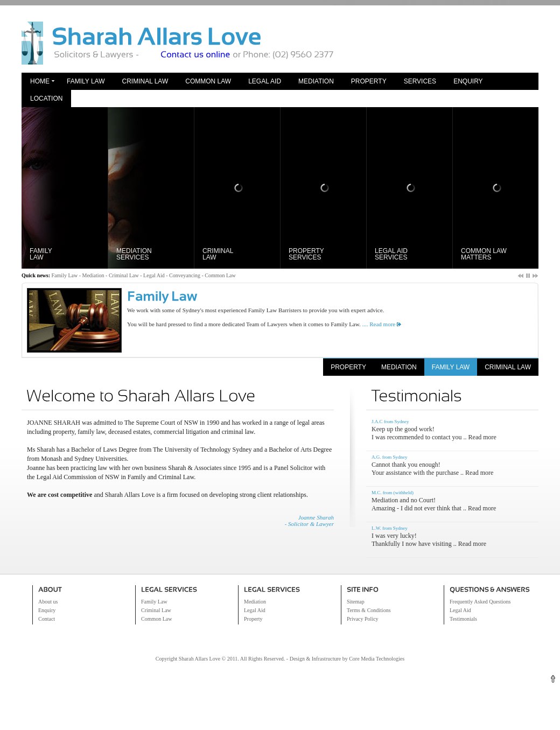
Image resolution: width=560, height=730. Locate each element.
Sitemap (356, 602)
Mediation (316, 81)
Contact (47, 619)
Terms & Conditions (369, 610)
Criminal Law (145, 81)
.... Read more (378, 324)
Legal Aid (265, 81)
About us (48, 602)
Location (46, 99)
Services (420, 81)
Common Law (208, 81)
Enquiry (468, 81)
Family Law (86, 81)
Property (369, 81)
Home (40, 81)
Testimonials (463, 619)
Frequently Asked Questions (480, 602)
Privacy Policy (363, 619)
